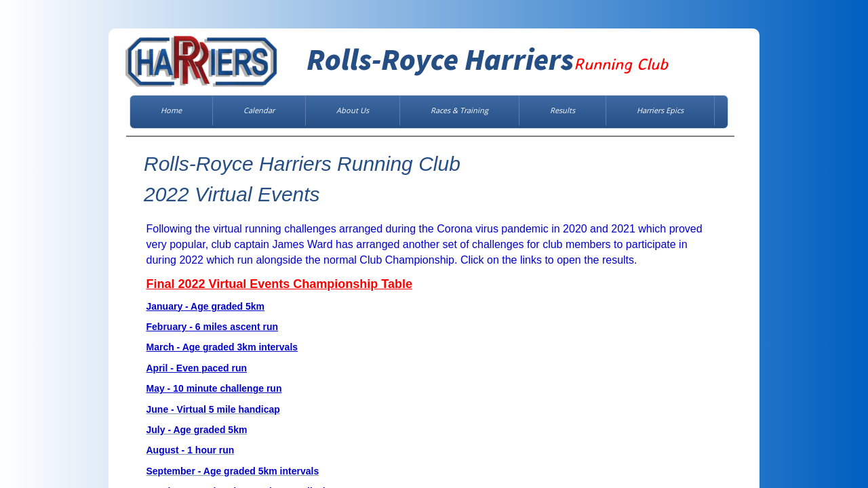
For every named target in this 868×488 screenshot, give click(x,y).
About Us (353, 110)
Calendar (259, 110)
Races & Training (459, 110)
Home (171, 110)
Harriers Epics (660, 110)
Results (563, 110)
